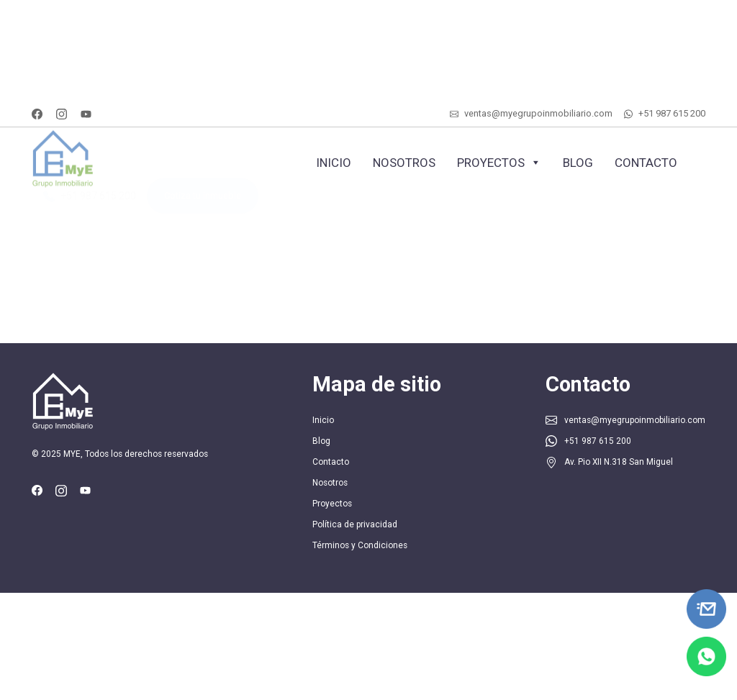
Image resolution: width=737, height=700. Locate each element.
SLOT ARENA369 (5, 0)
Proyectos (499, 163)
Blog (578, 163)
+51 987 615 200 (672, 113)
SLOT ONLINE (4, 15)
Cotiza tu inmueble (203, 204)
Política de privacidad (355, 524)
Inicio (334, 163)
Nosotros (404, 163)
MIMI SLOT (4, 61)
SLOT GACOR (3, 106)
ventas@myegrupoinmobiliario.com (538, 113)
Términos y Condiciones (360, 545)
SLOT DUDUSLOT (5, 31)
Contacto (646, 163)
